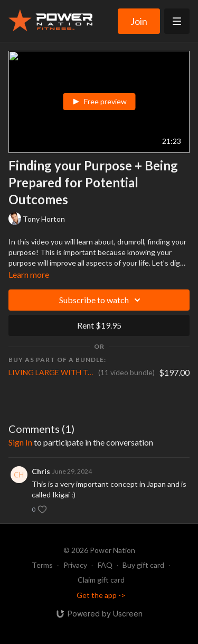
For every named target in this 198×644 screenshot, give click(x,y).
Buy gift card (143, 565)
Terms (42, 565)
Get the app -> (101, 595)
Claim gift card (101, 580)
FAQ (105, 565)
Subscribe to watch (101, 300)
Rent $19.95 (99, 325)
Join (139, 21)
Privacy (75, 565)
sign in (20, 442)
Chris (41, 471)
